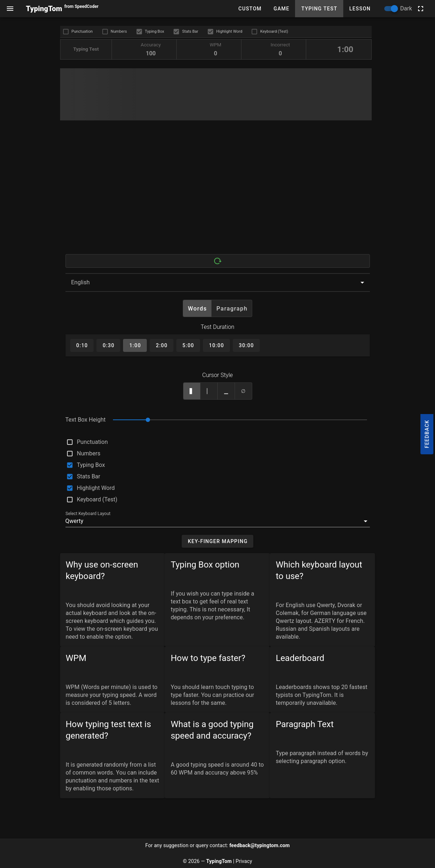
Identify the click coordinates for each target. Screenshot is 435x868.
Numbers (119, 31)
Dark (406, 8)
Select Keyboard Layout (88, 514)
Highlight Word (229, 31)
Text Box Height (86, 420)
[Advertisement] (216, 192)
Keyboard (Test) (274, 31)
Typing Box (155, 31)
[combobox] (218, 283)
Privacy (244, 861)
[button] (218, 521)
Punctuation (82, 31)
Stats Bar (190, 31)
